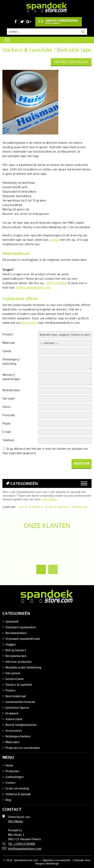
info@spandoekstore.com (33, 287)
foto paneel (13, 673)
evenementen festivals (20, 702)
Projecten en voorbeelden (23, 748)
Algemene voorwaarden (56, 860)
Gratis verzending (58, 21)
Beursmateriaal (16, 696)
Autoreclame (14, 719)
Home (9, 765)
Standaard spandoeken (21, 627)
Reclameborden (16, 656)
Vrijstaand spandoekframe (23, 639)
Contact (10, 783)
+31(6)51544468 (55, 283)
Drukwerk (12, 713)
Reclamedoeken (16, 633)
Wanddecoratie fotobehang (23, 667)
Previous (41, 569)
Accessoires (14, 731)
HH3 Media (16, 821)
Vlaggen (11, 644)
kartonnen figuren (17, 708)
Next (53, 569)
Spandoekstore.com (26, 860)
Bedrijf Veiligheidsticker (21, 725)
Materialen (12, 742)
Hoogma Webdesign (47, 863)
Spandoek (12, 621)
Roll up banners (16, 650)
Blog (8, 800)
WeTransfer (29, 323)
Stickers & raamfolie (19, 685)
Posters (11, 690)
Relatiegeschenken (18, 736)
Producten (12, 771)
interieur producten (18, 662)
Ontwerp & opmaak (18, 794)
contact (54, 240)
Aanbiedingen (14, 777)
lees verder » (50, 499)
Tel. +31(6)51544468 (22, 844)
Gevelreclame (15, 679)
